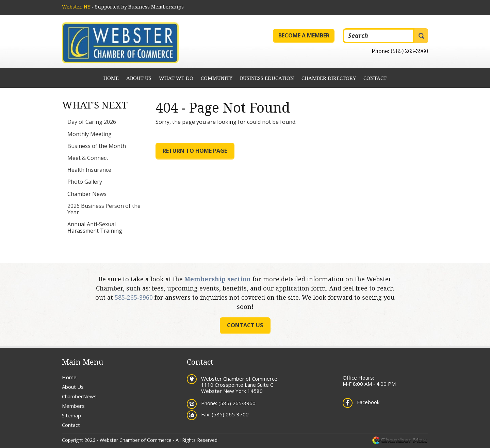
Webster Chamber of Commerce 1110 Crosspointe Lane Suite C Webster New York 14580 (239, 385)
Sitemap (71, 415)
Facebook (368, 402)
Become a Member (304, 35)
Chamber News (87, 194)
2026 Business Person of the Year (104, 209)
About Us (139, 78)
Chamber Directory (329, 78)
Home (111, 78)
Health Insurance (89, 170)
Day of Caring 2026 (92, 122)
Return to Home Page (195, 151)
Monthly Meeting (89, 134)
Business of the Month (97, 146)
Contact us (245, 325)
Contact (375, 78)
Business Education (267, 78)
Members (73, 406)
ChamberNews (79, 396)
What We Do (176, 78)
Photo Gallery (85, 182)
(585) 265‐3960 (409, 51)
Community (217, 78)
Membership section (218, 279)
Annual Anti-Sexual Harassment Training (95, 227)
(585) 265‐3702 (230, 414)
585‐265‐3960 (134, 297)
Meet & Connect (88, 158)
